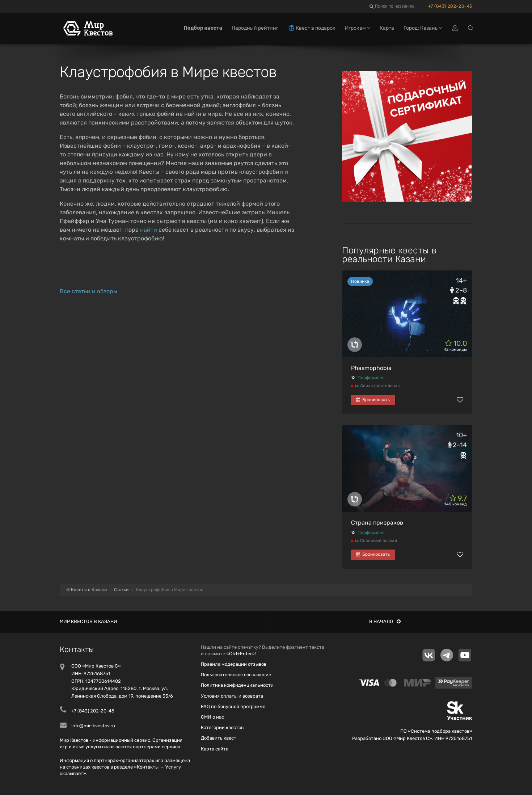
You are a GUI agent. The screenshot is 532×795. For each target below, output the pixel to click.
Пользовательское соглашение (236, 675)
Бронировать (373, 400)
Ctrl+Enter (240, 654)
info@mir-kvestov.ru (93, 726)
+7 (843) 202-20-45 (450, 6)
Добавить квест (219, 738)
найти (149, 230)
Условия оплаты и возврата (232, 696)
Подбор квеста (203, 28)
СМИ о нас (212, 717)
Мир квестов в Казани (88, 621)
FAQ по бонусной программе (233, 706)
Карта (387, 28)
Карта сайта (215, 749)
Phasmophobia (371, 368)
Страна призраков (377, 523)
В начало (385, 621)
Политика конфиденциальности (237, 685)
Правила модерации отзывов (234, 664)
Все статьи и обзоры (88, 291)
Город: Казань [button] (423, 28)
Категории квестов (222, 727)
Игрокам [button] (358, 28)
